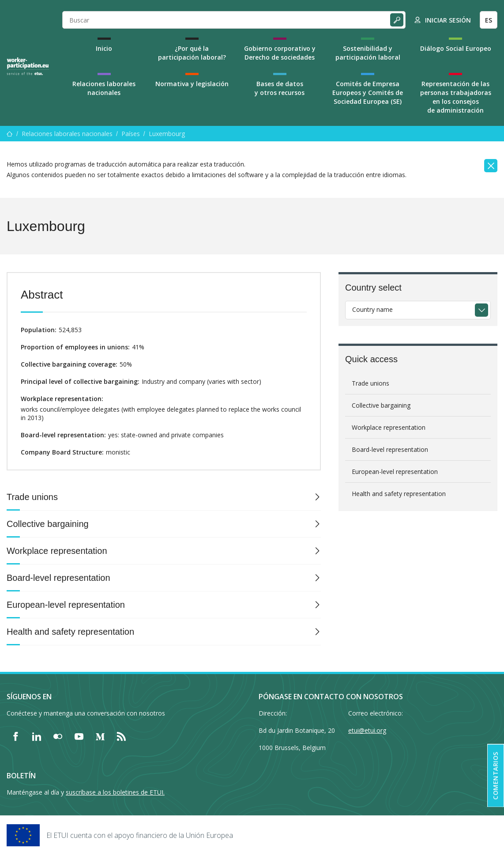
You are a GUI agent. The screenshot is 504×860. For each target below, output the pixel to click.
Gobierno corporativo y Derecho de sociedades (280, 53)
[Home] (28, 66)
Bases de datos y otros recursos (280, 88)
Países (131, 134)
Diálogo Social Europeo (456, 48)
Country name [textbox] (372, 309)
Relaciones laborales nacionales (104, 88)
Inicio (104, 48)
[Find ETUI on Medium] (100, 736)
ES (489, 20)
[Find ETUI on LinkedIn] (37, 736)
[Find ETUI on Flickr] (58, 736)
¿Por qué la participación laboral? (192, 53)
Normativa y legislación (192, 84)
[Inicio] (10, 134)
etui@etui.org (367, 730)
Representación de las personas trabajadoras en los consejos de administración (456, 97)
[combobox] (418, 310)
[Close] (491, 166)
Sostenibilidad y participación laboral (368, 53)
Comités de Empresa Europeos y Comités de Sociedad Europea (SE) (368, 93)
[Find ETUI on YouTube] (79, 736)
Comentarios (495, 776)
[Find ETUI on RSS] (121, 736)
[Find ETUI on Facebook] (15, 736)
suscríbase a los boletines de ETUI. (115, 792)
